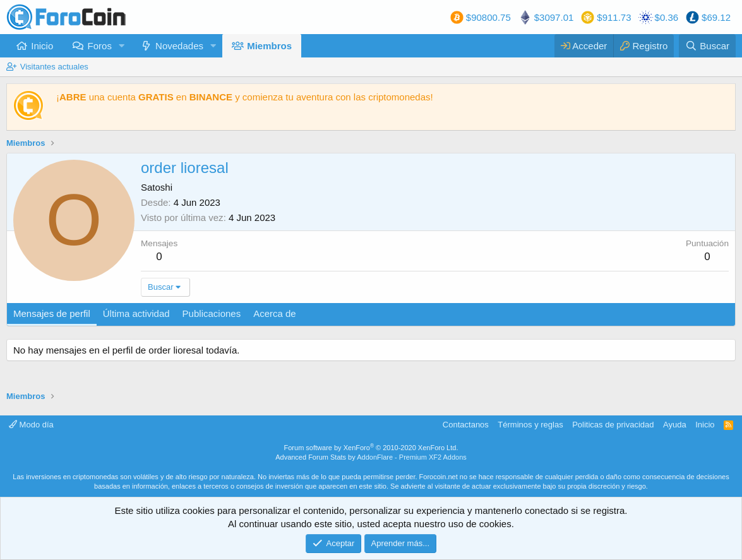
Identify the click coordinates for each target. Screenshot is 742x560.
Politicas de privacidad (613, 425)
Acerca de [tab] (275, 313)
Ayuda (675, 425)
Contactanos (466, 425)
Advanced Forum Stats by (371, 457)
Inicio (42, 46)
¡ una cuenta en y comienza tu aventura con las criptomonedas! (245, 97)
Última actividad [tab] (136, 313)
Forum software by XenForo (371, 448)
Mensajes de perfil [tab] (52, 313)
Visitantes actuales (54, 67)
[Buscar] (707, 46)
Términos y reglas (530, 425)
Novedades (179, 46)
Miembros (269, 46)
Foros (100, 46)
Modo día (31, 425)
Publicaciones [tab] (212, 313)
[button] (122, 46)
